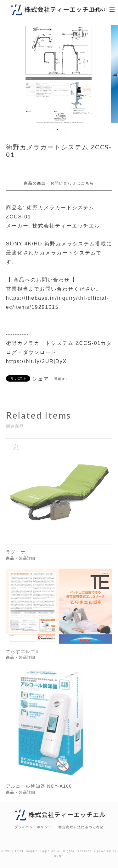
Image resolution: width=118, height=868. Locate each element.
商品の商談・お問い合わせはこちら (59, 183)
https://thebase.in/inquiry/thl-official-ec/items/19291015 (57, 303)
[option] (59, 74)
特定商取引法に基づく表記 (81, 827)
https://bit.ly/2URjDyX (36, 361)
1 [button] (53, 130)
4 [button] (66, 130)
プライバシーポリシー (33, 827)
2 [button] (58, 130)
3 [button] (62, 130)
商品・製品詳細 (21, 560)
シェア (41, 379)
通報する (62, 379)
